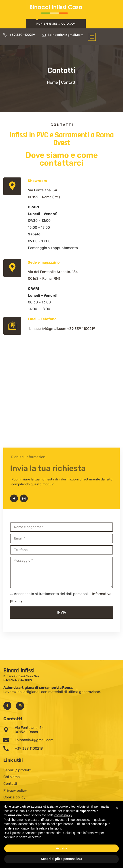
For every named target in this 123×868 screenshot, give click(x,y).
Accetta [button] (62, 848)
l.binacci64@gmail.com (47, 329)
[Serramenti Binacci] (61, 413)
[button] (92, 37)
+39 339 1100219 (81, 329)
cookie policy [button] (63, 815)
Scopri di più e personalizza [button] (61, 859)
